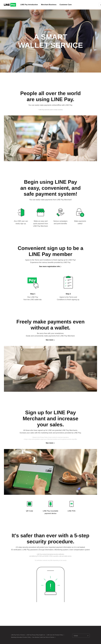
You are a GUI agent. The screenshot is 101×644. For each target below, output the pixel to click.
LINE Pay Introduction (29, 5)
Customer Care (66, 5)
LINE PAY (10, 5)
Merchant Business (49, 5)
